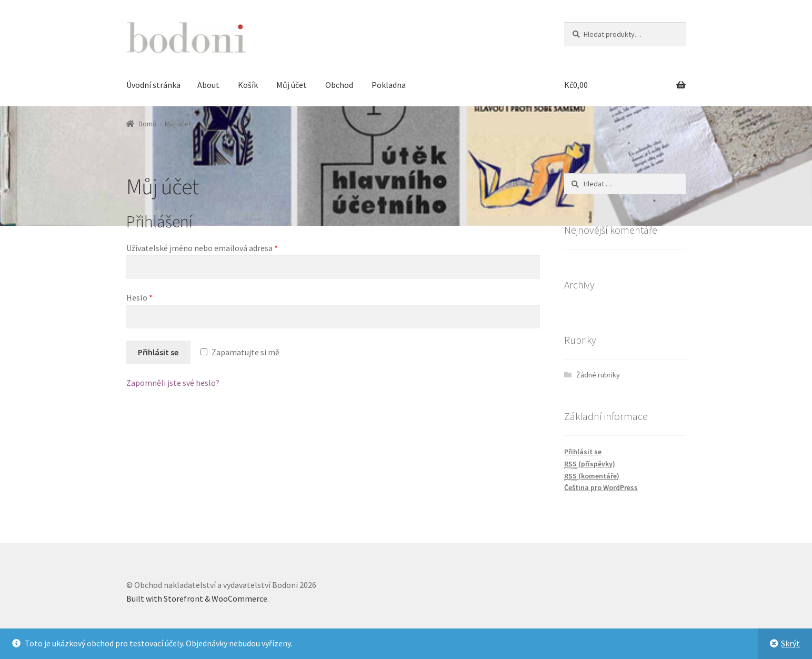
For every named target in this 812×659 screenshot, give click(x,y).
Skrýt (790, 643)
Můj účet (292, 85)
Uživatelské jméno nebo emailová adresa (202, 248)
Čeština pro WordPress (601, 487)
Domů (148, 124)
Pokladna (389, 85)
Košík (248, 85)
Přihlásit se (158, 352)
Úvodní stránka (153, 85)
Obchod (339, 85)
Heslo (139, 297)
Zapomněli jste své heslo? (173, 383)
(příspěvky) (590, 464)
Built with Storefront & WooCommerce (197, 598)
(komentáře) (592, 476)
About (208, 85)
